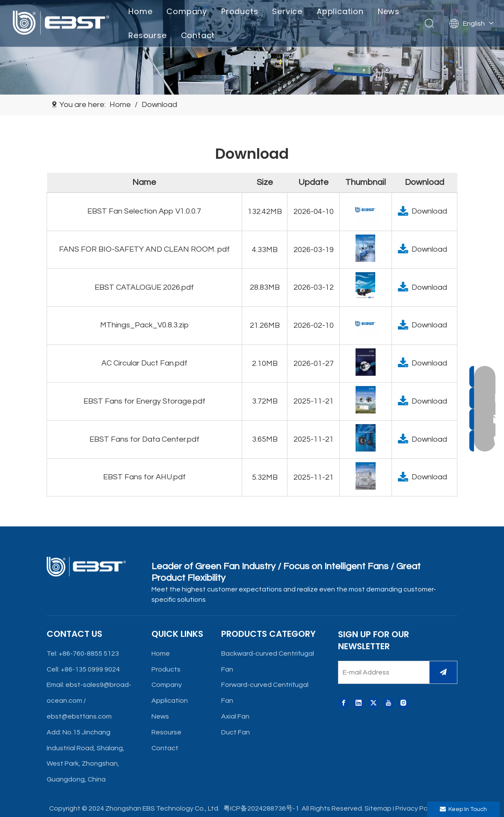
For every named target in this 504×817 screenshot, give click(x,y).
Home (141, 11)
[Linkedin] (359, 703)
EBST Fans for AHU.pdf (144, 477)
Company (188, 11)
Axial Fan (235, 716)
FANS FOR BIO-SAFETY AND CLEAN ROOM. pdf (144, 249)
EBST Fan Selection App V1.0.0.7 (144, 211)
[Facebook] (344, 703)
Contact (199, 35)
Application (341, 11)
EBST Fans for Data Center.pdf (144, 439)
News (390, 11)
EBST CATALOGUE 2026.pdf (144, 287)
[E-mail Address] (382, 672)
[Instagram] (403, 703)
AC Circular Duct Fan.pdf (144, 363)
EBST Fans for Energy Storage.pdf (144, 401)
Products (240, 11)
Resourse (148, 35)
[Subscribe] (443, 672)
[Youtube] (388, 703)
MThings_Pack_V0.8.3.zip (144, 325)
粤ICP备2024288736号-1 (261, 808)
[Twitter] (374, 703)
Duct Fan (236, 732)
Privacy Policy (417, 808)
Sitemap (378, 808)
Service (288, 11)
